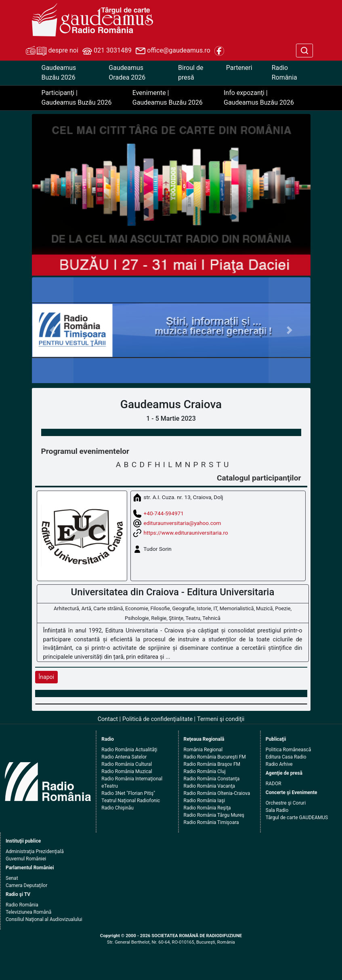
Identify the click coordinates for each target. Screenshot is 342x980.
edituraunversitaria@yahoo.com (183, 523)
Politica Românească (288, 750)
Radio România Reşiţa (207, 808)
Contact (108, 719)
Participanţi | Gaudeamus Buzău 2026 (77, 98)
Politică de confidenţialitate (157, 719)
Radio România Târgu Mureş (214, 815)
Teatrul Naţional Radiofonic (131, 801)
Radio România (284, 73)
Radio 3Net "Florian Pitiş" (128, 793)
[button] (53, 330)
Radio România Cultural (127, 764)
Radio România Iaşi (205, 801)
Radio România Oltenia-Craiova (217, 793)
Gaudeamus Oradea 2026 (127, 73)
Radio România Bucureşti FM (215, 757)
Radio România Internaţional (132, 779)
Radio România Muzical (127, 771)
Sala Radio (277, 810)
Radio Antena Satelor (124, 757)
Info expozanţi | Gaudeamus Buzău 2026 (259, 98)
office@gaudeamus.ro (173, 51)
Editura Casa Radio (286, 757)
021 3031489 (107, 51)
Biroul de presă (191, 73)
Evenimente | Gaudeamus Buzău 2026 (168, 98)
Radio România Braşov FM (212, 764)
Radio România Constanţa (212, 779)
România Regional (203, 750)
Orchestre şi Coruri (286, 803)
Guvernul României (26, 859)
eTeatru (109, 786)
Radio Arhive (279, 764)
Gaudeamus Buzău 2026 (59, 73)
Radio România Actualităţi (129, 750)
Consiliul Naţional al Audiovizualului (44, 919)
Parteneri (239, 68)
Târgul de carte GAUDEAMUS (297, 818)
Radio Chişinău (117, 808)
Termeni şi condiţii (221, 719)
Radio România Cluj (205, 771)
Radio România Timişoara (211, 822)
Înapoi (46, 677)
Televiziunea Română (28, 912)
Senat (12, 878)
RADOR (274, 784)
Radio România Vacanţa (210, 786)
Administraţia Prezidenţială (35, 851)
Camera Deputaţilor (26, 885)
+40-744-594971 (164, 513)
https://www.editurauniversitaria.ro (186, 532)
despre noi (52, 51)
